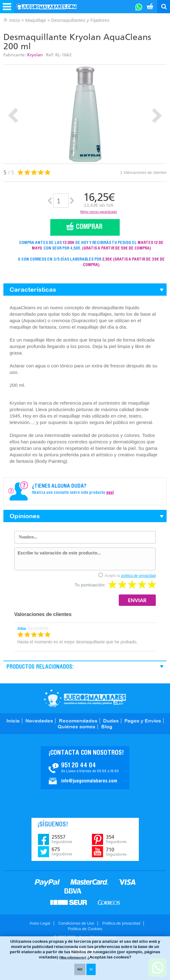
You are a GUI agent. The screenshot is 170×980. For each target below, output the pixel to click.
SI (91, 969)
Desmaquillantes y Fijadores (80, 20)
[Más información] (73, 957)
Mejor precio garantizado (99, 212)
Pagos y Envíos (143, 721)
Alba (22, 628)
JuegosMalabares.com (85, 698)
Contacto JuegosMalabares (85, 768)
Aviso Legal (40, 923)
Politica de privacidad (121, 923)
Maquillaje (36, 20)
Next (157, 116)
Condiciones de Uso (76, 923)
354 (116, 839)
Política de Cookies (85, 929)
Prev (13, 116)
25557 (62, 839)
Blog (107, 726)
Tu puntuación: (90, 585)
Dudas (111, 721)
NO (80, 969)
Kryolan (35, 55)
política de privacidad (138, 576)
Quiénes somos (77, 726)
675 (62, 851)
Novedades (39, 721)
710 (116, 852)
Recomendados (78, 721)
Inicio (15, 20)
